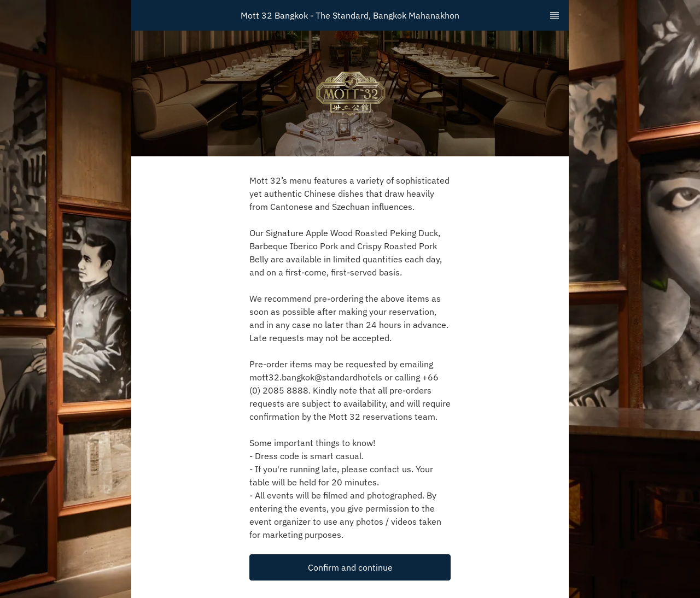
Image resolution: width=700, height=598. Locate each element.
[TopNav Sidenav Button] (555, 15)
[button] (350, 567)
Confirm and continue (350, 567)
